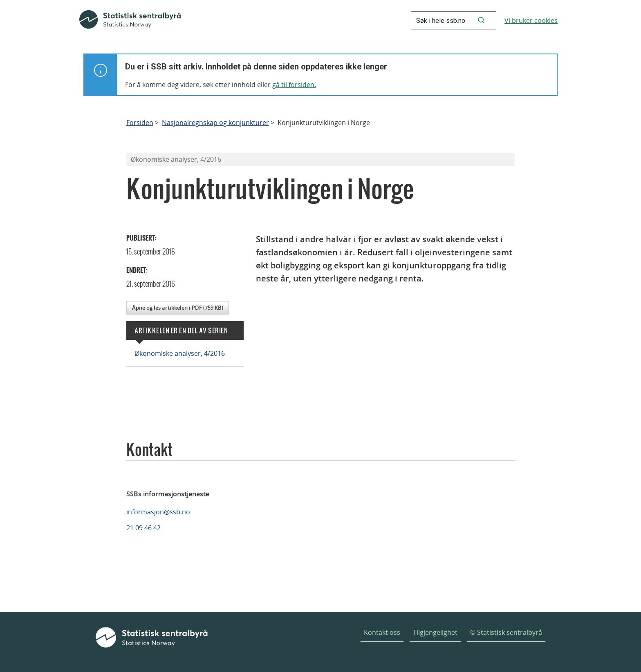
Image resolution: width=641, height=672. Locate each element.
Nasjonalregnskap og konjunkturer (215, 123)
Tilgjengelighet (435, 632)
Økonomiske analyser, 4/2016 (180, 353)
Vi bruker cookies (531, 20)
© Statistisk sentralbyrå (506, 632)
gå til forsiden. (294, 85)
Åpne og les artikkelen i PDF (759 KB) (178, 308)
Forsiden (140, 123)
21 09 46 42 (143, 528)
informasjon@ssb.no (158, 512)
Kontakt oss (382, 632)
